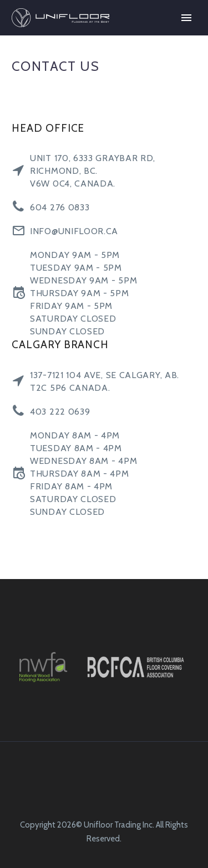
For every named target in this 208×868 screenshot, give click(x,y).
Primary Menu (186, 18)
